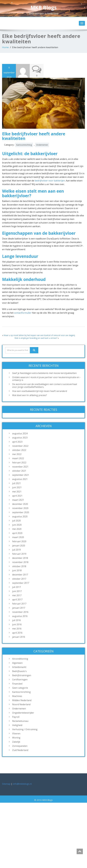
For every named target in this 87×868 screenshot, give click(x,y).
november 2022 (20, 446)
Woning (16, 738)
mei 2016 (17, 629)
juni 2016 (17, 624)
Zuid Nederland (20, 750)
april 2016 (17, 633)
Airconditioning (20, 659)
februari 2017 (19, 604)
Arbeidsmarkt (19, 667)
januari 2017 (19, 608)
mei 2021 (17, 492)
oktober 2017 (19, 579)
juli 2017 (16, 587)
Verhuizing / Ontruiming (25, 729)
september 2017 (21, 583)
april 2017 (17, 600)
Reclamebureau (20, 721)
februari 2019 (19, 554)
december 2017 (20, 575)
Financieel (17, 684)
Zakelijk (16, 742)
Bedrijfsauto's (19, 671)
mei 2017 (17, 595)
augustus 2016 (20, 616)
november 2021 (20, 467)
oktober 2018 (19, 566)
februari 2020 (19, 541)
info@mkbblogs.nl (22, 784)
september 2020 (21, 512)
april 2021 (17, 496)
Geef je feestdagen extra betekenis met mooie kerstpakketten (44, 373)
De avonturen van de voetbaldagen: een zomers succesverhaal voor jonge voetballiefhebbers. (45, 386)
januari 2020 (19, 546)
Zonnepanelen (20, 746)
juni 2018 (17, 570)
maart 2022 (18, 458)
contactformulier (23, 313)
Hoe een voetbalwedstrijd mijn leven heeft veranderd (40, 391)
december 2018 (20, 558)
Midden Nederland (22, 700)
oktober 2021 (19, 471)
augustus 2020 (20, 516)
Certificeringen (20, 680)
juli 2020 (16, 521)
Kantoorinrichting (24, 145)
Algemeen (17, 663)
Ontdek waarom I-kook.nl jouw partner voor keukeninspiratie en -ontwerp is (46, 379)
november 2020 (20, 508)
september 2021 (21, 475)
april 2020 (17, 533)
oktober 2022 (19, 450)
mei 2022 (17, 454)
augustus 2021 (20, 479)
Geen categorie (20, 688)
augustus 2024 (20, 433)
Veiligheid (17, 725)
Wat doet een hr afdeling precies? (30, 395)
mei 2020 (17, 529)
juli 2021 (16, 483)
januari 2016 (19, 637)
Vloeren (16, 733)
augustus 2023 (20, 438)
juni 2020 (17, 525)
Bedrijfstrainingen (22, 675)
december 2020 (20, 504)
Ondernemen (42, 145)
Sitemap (6, 784)
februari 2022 (19, 463)
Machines (17, 696)
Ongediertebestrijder (23, 713)
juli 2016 (16, 620)
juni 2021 (17, 487)
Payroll (16, 717)
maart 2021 (18, 500)
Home (5, 47)
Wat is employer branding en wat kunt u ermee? (36, 338)
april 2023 (17, 442)
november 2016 (20, 612)
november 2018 (20, 562)
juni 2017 (17, 591)
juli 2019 (16, 550)
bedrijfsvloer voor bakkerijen (50, 181)
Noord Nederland (21, 704)
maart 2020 (18, 537)
